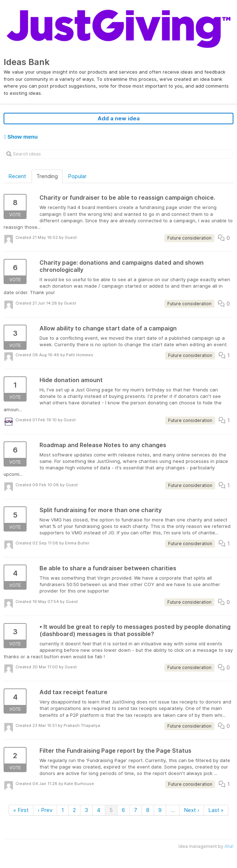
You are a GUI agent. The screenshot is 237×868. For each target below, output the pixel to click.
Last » (216, 810)
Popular (77, 176)
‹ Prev (45, 810)
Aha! (229, 846)
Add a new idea (119, 118)
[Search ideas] (118, 154)
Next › (192, 810)
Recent (17, 176)
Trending (47, 176)
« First (21, 810)
